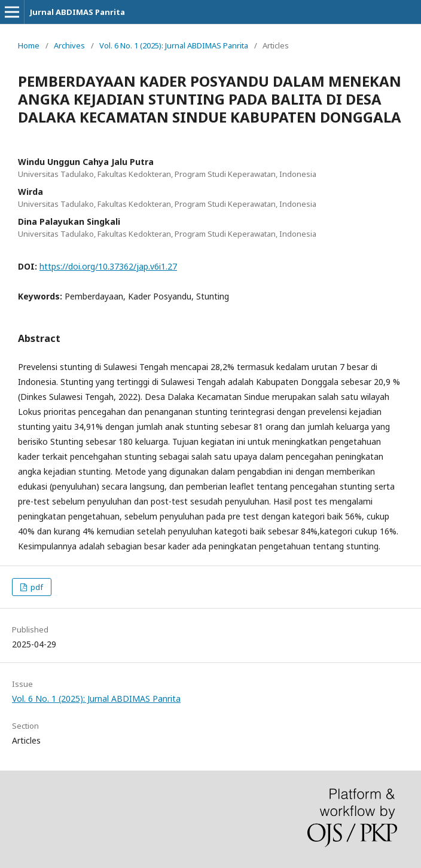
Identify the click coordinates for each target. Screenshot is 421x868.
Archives (69, 45)
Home (29, 45)
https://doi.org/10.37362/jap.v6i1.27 (108, 266)
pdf (36, 587)
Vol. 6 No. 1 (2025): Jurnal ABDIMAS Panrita (174, 45)
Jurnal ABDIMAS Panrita (77, 12)
